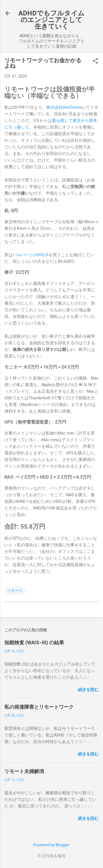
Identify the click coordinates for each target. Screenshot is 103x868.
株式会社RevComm (64, 107)
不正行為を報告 (51, 856)
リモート (15, 591)
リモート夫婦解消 (24, 771)
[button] (95, 61)
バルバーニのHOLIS (31, 255)
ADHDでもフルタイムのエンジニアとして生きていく (51, 20)
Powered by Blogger (51, 845)
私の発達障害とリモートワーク (39, 707)
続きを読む (88, 690)
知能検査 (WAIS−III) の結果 (34, 642)
